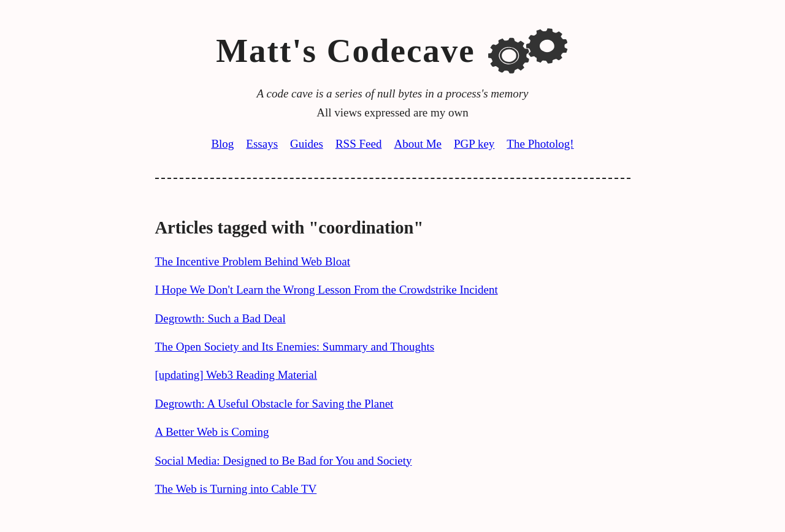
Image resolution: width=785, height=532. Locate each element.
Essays (262, 144)
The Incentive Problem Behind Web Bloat (253, 261)
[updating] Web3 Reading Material (236, 375)
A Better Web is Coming (212, 432)
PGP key (474, 144)
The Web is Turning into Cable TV (236, 489)
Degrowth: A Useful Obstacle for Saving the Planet (274, 404)
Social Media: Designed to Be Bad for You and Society (284, 461)
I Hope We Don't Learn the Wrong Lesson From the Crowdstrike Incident (327, 290)
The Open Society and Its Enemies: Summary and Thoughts (295, 347)
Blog (222, 144)
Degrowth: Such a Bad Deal (220, 318)
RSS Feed (359, 144)
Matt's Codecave (346, 51)
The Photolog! (540, 144)
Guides (307, 144)
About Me (418, 144)
